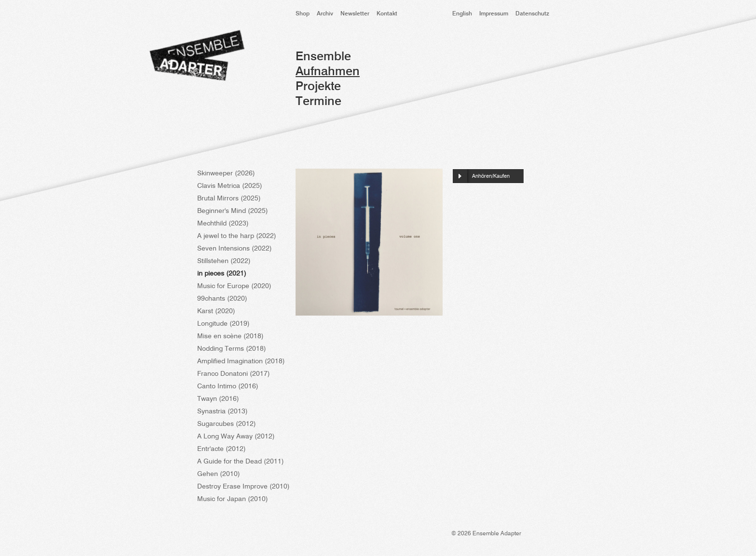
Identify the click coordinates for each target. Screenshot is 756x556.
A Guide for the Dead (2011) (241, 462)
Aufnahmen (328, 72)
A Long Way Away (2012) (236, 437)
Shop (303, 14)
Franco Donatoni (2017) (234, 374)
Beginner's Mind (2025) (233, 211)
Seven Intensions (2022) (235, 249)
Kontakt (387, 14)
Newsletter (355, 14)
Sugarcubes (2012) (227, 424)
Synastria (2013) (223, 411)
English (462, 14)
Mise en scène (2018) (230, 336)
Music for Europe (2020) (234, 286)
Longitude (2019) (223, 324)
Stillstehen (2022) (224, 261)
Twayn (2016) (218, 399)
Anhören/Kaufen (491, 177)
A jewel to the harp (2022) (237, 236)
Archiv (325, 14)
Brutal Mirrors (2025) (229, 199)
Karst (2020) (216, 311)
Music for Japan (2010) (233, 499)
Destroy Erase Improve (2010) (243, 487)
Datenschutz (532, 14)
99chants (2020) (222, 299)
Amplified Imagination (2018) (241, 361)
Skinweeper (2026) (226, 173)
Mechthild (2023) (223, 224)
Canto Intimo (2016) (228, 386)
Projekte (318, 87)
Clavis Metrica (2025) (230, 186)
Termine (318, 102)
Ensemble (323, 57)
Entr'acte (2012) (222, 449)
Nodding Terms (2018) (232, 349)
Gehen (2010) (219, 474)
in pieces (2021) (222, 274)
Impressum (494, 14)
